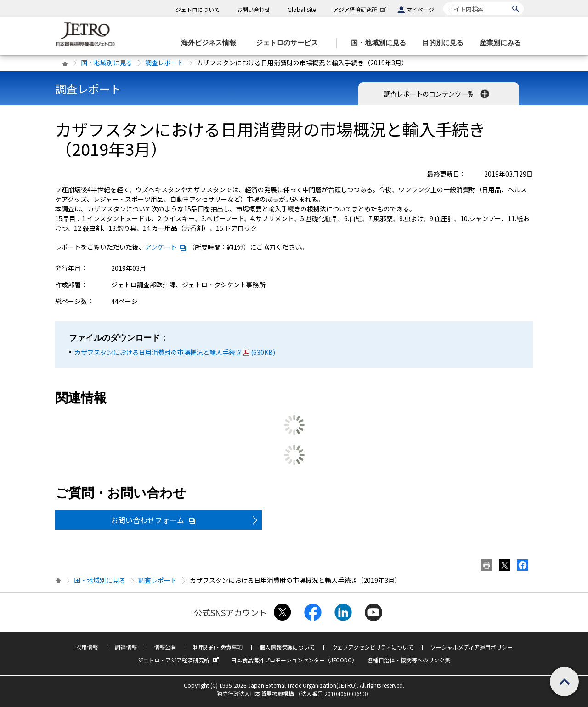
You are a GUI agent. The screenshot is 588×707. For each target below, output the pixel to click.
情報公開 (165, 647)
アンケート (166, 247)
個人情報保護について (287, 647)
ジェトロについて (198, 9)
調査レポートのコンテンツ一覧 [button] (438, 94)
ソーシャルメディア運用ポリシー (472, 647)
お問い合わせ (254, 9)
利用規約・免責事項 (218, 647)
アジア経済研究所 (361, 9)
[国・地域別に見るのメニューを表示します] (381, 43)
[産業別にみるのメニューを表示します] (503, 43)
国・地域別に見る (107, 63)
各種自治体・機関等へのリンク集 (409, 660)
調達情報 (126, 647)
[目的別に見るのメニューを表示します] (446, 43)
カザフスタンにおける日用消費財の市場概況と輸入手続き (175, 352)
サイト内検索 (443, 2)
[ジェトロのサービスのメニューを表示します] (290, 43)
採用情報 (87, 647)
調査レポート (164, 63)
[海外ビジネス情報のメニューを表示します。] (211, 43)
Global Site (302, 9)
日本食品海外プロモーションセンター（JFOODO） (294, 660)
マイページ (420, 9)
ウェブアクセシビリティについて (373, 647)
